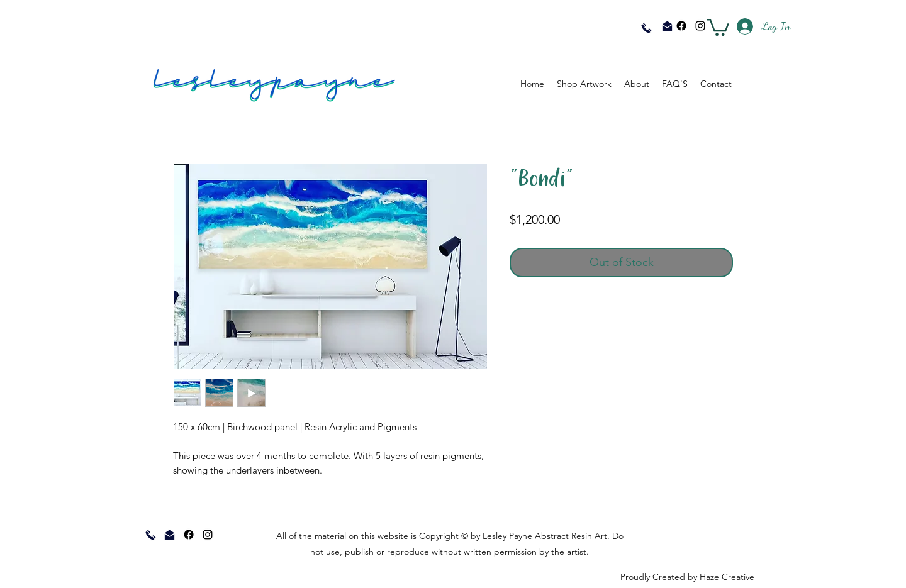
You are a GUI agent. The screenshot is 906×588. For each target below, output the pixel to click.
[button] (718, 26)
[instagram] (700, 26)
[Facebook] (681, 26)
